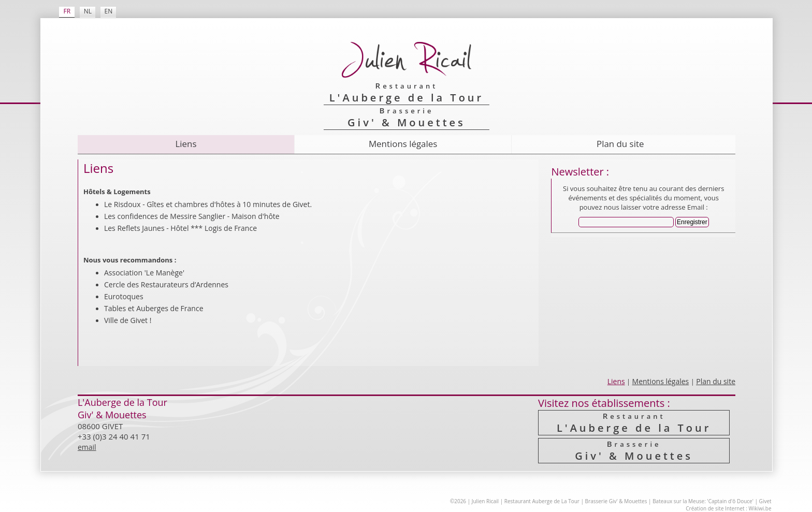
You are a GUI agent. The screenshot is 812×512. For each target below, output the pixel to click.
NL (88, 11)
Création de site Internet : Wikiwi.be (728, 508)
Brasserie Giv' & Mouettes (616, 501)
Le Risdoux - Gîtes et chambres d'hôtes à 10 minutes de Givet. (208, 204)
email (87, 447)
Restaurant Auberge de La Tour (542, 501)
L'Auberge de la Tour (634, 423)
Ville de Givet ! (128, 320)
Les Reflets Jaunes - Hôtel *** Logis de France (180, 228)
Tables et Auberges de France (154, 308)
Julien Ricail (485, 501)
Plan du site (620, 144)
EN (109, 11)
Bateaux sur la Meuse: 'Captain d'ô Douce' (703, 501)
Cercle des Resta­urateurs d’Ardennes (166, 284)
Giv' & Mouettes (634, 451)
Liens (186, 144)
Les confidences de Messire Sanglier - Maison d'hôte (192, 216)
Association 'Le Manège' (144, 273)
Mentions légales (403, 144)
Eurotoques (124, 296)
